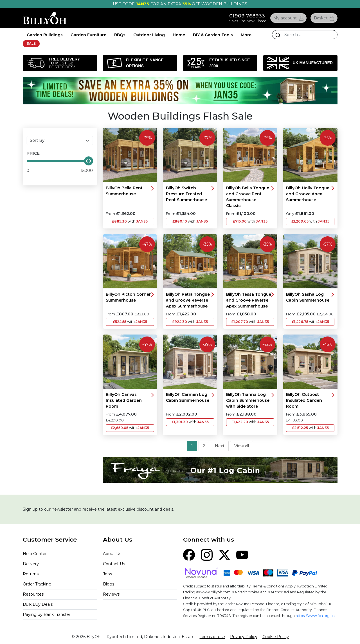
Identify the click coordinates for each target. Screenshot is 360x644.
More (246, 35)
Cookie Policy (276, 637)
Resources (33, 594)
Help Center (35, 554)
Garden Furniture (88, 35)
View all (242, 446)
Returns (31, 574)
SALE (31, 43)
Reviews (111, 594)
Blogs (109, 584)
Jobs (107, 574)
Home (179, 35)
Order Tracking (37, 584)
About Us (112, 554)
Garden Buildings (45, 35)
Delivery (31, 564)
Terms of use (212, 637)
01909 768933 (247, 16)
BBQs (120, 35)
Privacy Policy (244, 637)
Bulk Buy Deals (38, 604)
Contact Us (114, 564)
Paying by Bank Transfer (47, 614)
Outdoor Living (149, 35)
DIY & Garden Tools (213, 35)
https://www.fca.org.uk (315, 616)
